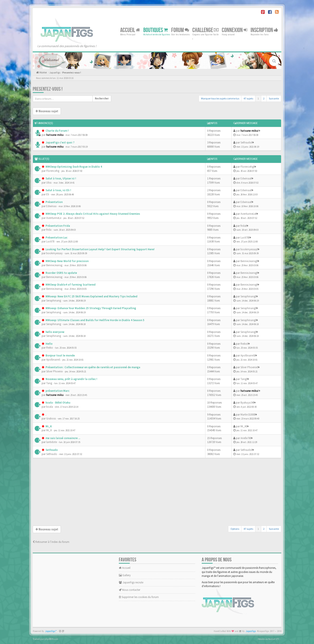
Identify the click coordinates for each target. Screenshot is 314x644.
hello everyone (55, 332)
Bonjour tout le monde (60, 355)
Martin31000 (247, 415)
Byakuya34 (247, 403)
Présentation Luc (56, 238)
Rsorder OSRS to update (61, 273)
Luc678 (50, 241)
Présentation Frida (57, 226)
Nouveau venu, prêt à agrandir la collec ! (71, 379)
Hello (49, 344)
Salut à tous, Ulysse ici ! (61, 178)
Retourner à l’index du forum (51, 542)
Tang (49, 383)
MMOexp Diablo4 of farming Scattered (70, 285)
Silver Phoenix (55, 371)
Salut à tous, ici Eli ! (58, 190)
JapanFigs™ (51, 631)
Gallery (125, 575)
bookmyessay (54, 253)
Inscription (264, 30)
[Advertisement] (157, 493)
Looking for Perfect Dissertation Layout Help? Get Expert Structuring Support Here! (100, 249)
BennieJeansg (54, 265)
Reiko (50, 348)
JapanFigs (55, 73)
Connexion (235, 30)
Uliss (49, 183)
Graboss (51, 418)
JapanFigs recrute (131, 582)
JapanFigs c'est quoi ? (60, 142)
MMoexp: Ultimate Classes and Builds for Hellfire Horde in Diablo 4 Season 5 (95, 320)
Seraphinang (54, 301)
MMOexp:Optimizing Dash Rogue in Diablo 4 (73, 167)
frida (49, 230)
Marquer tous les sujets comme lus (220, 98)
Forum (180, 30)
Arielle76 (245, 438)
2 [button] (264, 98)
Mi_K (48, 426)
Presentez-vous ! (72, 73)
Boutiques (156, 30)
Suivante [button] (274, 98)
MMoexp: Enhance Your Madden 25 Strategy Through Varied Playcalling (90, 308)
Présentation (54, 202)
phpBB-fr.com (51, 639)
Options (235, 529)
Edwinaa (246, 178)
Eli (48, 194)
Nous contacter (130, 590)
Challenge (205, 30)
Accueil (130, 30)
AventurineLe (54, 218)
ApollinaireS (53, 360)
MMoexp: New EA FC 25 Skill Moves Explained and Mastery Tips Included (91, 296)
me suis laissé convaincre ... (63, 438)
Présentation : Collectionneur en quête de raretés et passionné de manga (93, 367)
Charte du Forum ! (57, 131)
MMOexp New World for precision (67, 261)
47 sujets (248, 98)
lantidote (52, 442)
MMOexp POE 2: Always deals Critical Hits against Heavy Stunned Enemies (92, 214)
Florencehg (53, 171)
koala (50, 407)
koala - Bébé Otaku (58, 403)
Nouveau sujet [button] (47, 111)
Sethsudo (246, 142)
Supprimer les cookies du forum (139, 597)
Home (43, 72)
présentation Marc (57, 391)
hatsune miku (55, 135)
